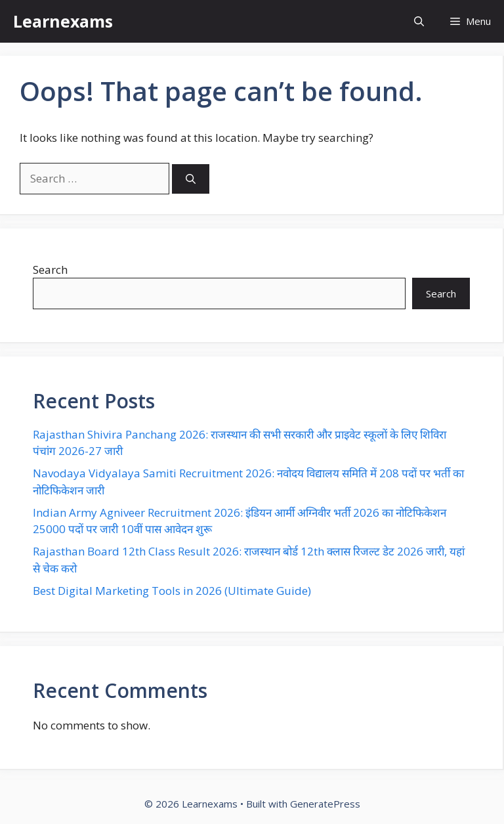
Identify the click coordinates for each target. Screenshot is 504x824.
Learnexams (63, 21)
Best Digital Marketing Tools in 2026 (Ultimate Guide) (172, 591)
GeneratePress (325, 804)
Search (50, 270)
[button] (419, 21)
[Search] (191, 179)
